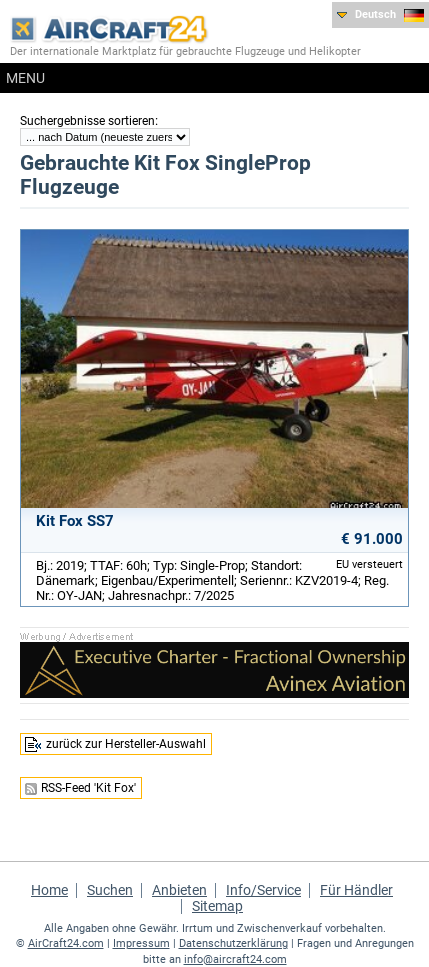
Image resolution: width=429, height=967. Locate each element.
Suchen (110, 890)
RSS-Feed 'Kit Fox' (88, 788)
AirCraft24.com (66, 943)
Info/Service (263, 890)
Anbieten (179, 890)
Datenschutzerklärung (233, 943)
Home (49, 890)
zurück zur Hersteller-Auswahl (126, 744)
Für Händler (356, 890)
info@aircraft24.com (235, 959)
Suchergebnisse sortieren (87, 121)
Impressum (141, 943)
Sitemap (217, 906)
